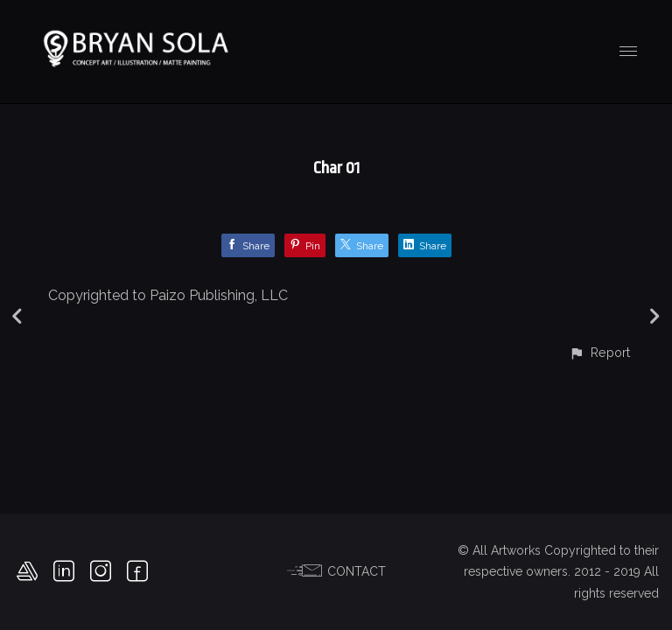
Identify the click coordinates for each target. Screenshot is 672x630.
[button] (599, 352)
